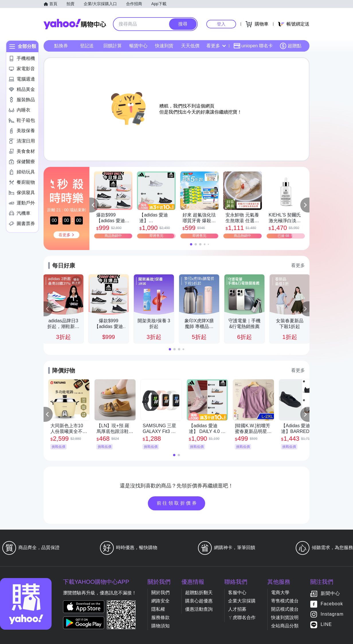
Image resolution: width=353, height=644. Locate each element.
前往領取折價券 (177, 503)
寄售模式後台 (285, 601)
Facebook (332, 604)
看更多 (216, 46)
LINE (326, 625)
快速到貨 (164, 46)
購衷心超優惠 (199, 601)
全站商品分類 (285, 626)
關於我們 (160, 593)
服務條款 (160, 617)
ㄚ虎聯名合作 (242, 617)
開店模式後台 (285, 609)
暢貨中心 (138, 46)
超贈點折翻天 (199, 593)
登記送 (87, 46)
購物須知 (160, 626)
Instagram (332, 614)
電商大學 (280, 593)
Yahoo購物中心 (75, 24)
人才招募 (237, 609)
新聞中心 (330, 594)
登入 (221, 24)
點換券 (61, 46)
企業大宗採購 (242, 601)
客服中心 (237, 593)
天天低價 (190, 46)
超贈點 (291, 46)
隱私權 (158, 609)
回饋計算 (113, 46)
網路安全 (160, 601)
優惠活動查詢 (199, 609)
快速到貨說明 (285, 617)
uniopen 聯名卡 (253, 46)
